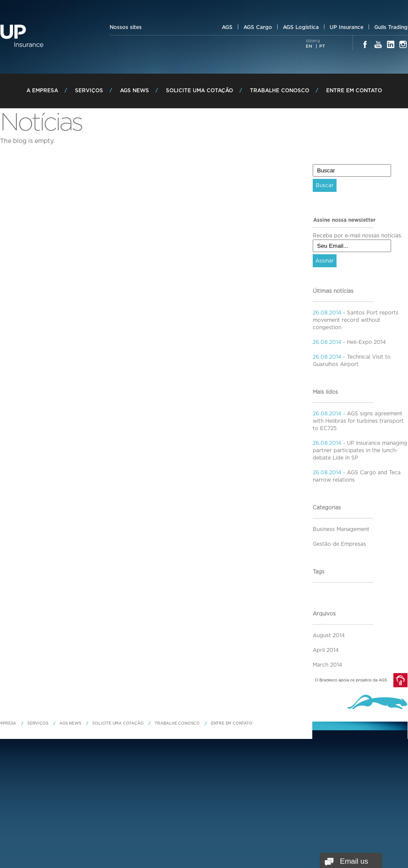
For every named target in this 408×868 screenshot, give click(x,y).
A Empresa (42, 91)
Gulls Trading (391, 27)
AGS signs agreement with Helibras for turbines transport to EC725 (358, 421)
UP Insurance (346, 27)
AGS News (134, 91)
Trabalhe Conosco (280, 91)
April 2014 (326, 650)
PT (322, 46)
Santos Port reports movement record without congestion (356, 320)
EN (309, 46)
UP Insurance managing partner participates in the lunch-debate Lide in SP (360, 450)
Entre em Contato (354, 91)
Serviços (89, 91)
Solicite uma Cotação (199, 91)
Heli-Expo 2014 (366, 342)
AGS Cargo (258, 27)
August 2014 (329, 635)
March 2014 (327, 665)
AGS (227, 27)
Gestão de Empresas (339, 544)
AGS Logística (301, 27)
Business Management (341, 529)
